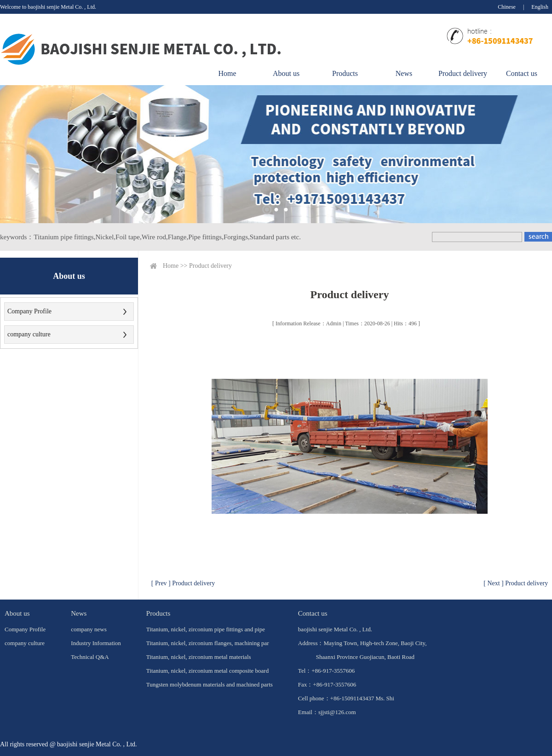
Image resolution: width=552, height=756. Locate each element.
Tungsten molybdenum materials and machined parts (210, 684)
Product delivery (463, 73)
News (404, 73)
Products (345, 73)
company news (89, 629)
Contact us (522, 73)
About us (286, 73)
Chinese (507, 7)
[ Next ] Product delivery (516, 583)
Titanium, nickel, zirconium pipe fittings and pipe (206, 629)
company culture (29, 334)
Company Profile (29, 311)
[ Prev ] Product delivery (183, 583)
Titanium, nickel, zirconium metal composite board (207, 671)
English (540, 7)
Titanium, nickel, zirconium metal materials (199, 657)
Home (227, 73)
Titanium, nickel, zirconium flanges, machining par (208, 643)
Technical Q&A (90, 657)
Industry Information (96, 643)
